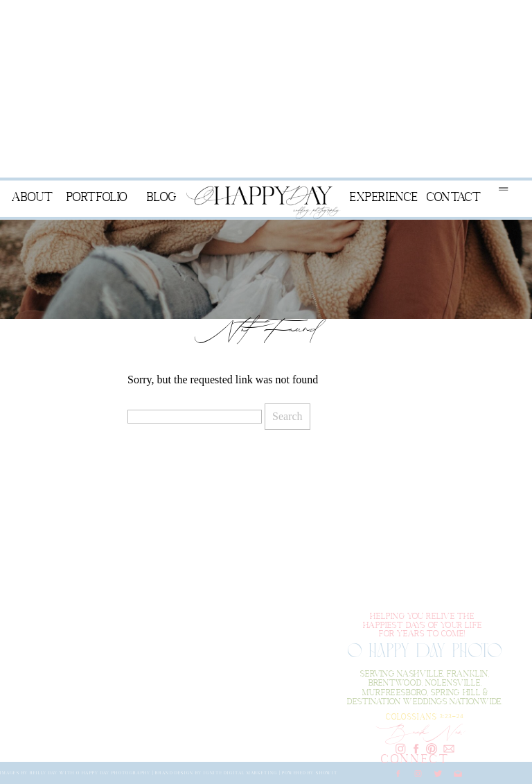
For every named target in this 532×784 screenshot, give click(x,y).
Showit (327, 772)
